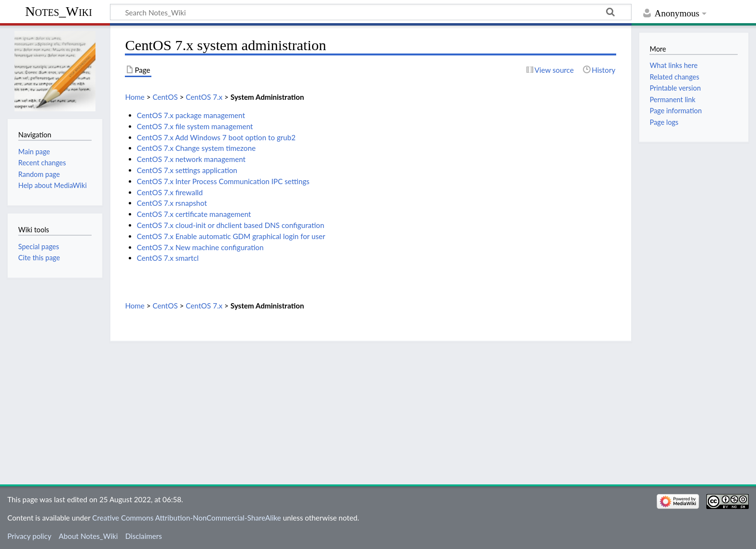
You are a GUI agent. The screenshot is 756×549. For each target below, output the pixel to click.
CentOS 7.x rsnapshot (172, 203)
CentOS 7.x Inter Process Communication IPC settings (223, 181)
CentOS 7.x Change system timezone (196, 148)
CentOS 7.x (204, 97)
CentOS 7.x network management (191, 159)
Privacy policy (29, 536)
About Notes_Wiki (88, 536)
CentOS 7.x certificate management (194, 214)
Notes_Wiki (59, 11)
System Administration (267, 97)
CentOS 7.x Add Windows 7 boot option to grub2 (216, 137)
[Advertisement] (371, 410)
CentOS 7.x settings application (187, 170)
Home (135, 97)
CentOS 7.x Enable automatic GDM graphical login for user (231, 236)
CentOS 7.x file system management (195, 126)
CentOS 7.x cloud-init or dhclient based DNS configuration (231, 225)
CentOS (165, 97)
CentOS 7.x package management (191, 115)
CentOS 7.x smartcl (168, 258)
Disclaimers (144, 536)
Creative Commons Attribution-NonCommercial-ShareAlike (187, 518)
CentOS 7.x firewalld (170, 192)
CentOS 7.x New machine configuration (200, 247)
